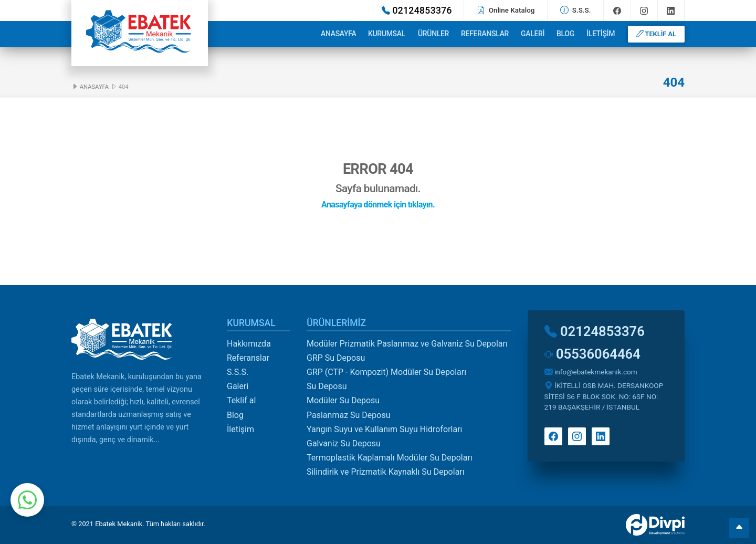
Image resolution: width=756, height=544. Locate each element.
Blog (565, 34)
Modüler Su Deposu (343, 400)
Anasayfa (338, 34)
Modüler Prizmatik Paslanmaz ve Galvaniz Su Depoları (407, 344)
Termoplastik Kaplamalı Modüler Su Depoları (390, 458)
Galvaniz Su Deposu (344, 443)
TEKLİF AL (656, 34)
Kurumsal (387, 34)
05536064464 (592, 354)
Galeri (533, 34)
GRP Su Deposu (336, 358)
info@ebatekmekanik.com (591, 372)
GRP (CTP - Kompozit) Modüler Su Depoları (386, 372)
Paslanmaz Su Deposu (349, 415)
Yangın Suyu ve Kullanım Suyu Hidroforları (385, 429)
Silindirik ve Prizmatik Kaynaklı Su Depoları (386, 472)
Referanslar (485, 34)
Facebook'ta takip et (617, 11)
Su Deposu (327, 386)
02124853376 (417, 11)
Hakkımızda (249, 344)
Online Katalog (506, 10)
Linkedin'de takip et (671, 11)
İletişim (601, 34)
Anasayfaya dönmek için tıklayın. (378, 205)
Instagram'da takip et (644, 11)
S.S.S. (575, 10)
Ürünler (433, 34)
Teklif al (241, 400)
